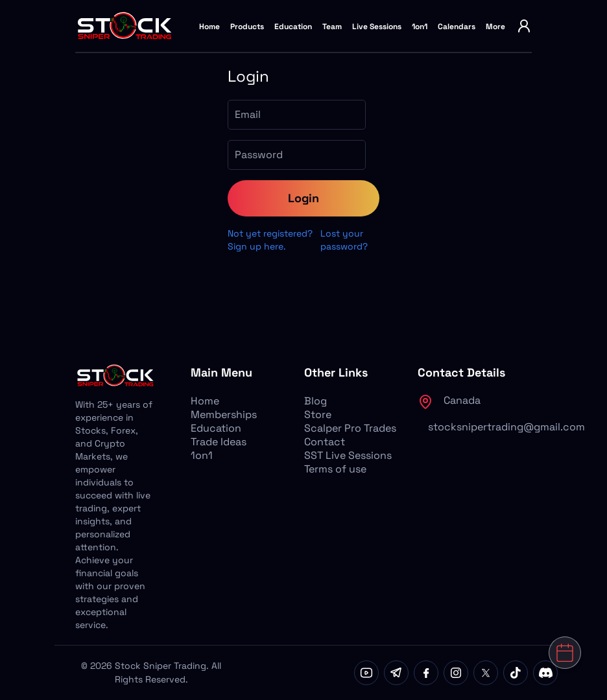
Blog (315, 401)
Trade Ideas (219, 442)
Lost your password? (344, 240)
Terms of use (335, 469)
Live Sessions (377, 27)
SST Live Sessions (348, 455)
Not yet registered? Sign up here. (270, 240)
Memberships (224, 414)
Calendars (457, 27)
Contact (325, 442)
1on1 (420, 27)
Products (247, 27)
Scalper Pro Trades (350, 428)
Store (318, 414)
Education (293, 27)
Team (332, 27)
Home (209, 27)
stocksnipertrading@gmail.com (506, 427)
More (495, 27)
